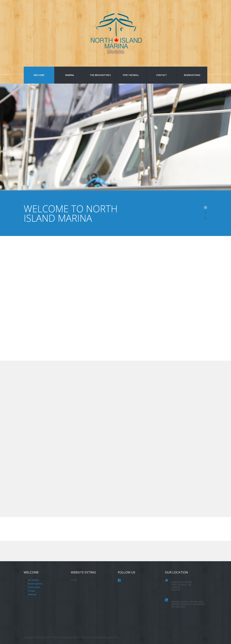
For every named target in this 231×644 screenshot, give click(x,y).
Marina (70, 75)
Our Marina (33, 580)
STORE (74, 580)
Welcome (39, 75)
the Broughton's (35, 584)
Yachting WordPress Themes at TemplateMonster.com (88, 637)
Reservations (192, 75)
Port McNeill (131, 75)
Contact (161, 75)
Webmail (32, 595)
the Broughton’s (100, 75)
